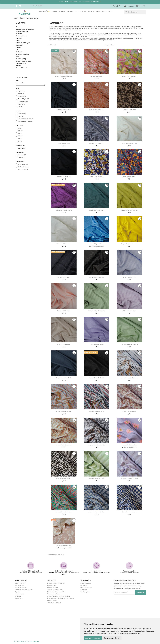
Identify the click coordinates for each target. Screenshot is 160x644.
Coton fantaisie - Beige (64, 344)
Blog (110, 11)
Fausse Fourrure (21, 36)
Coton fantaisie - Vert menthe (129, 344)
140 (20, 133)
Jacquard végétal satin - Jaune (129, 244)
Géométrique (23, 102)
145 (20, 136)
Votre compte (86, 580)
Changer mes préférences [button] (112, 638)
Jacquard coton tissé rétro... (64, 512)
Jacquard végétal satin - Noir (97, 277)
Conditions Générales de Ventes (56, 583)
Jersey (18, 41)
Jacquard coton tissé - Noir (97, 378)
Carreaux (22, 96)
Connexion (84, 585)
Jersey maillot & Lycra (23, 43)
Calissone (22, 114)
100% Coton (23, 164)
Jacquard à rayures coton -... (129, 378)
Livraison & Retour (52, 585)
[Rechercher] (135, 12)
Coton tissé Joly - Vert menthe (97, 311)
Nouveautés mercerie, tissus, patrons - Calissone (61, 598)
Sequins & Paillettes (22, 54)
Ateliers (91, 11)
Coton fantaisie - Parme (97, 344)
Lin (17, 50)
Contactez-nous (19, 594)
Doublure (19, 34)
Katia (21, 116)
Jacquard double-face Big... (129, 445)
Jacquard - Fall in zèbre (129, 110)
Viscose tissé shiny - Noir (64, 110)
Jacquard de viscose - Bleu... (97, 210)
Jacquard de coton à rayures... (64, 76)
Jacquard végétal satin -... (97, 244)
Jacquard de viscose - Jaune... (129, 210)
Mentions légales (19, 585)
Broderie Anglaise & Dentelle (25, 29)
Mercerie (62, 11)
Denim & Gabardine (22, 31)
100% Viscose (23, 170)
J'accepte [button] (88, 638)
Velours (18, 66)
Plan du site (18, 596)
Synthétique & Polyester (24, 61)
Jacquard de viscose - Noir (64, 177)
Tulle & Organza (21, 63)
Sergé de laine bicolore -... (97, 143)
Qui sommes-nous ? (20, 583)
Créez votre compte (86, 588)
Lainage (18, 47)
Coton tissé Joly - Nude (64, 311)
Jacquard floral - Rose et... (129, 76)
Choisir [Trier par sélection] (127, 45)
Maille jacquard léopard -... (97, 110)
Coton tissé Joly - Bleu (129, 277)
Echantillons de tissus (53, 594)
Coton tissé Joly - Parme (129, 311)
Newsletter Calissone (21, 588)
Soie (17, 57)
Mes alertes (84, 590)
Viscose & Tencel (21, 68)
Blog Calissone (19, 598)
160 (20, 141)
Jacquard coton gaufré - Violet (129, 479)
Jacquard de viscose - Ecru (129, 143)
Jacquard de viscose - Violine (64, 210)
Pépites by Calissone (26, 119)
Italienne (22, 158)
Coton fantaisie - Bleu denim (64, 378)
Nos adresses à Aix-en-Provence (24, 590)
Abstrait (22, 91)
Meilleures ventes (52, 600)
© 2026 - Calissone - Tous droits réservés (26, 641)
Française (22, 155)
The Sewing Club (85, 592)
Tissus (54, 11)
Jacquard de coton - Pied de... (97, 512)
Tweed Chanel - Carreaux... (129, 512)
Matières (21, 23)
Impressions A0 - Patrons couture (57, 592)
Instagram (20, 6)
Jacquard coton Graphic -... (129, 411)
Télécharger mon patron (54, 603)
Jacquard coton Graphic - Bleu (97, 445)
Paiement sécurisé (52, 588)
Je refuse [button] (97, 638)
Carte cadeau (101, 11)
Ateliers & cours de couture (55, 590)
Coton (18, 27)
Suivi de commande (86, 583)
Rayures (22, 104)
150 (20, 139)
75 (20, 128)
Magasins (17, 592)
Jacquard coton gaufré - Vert (97, 479)
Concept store (81, 11)
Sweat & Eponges (22, 59)
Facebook (17, 6)
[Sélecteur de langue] (117, 6)
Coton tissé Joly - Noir (64, 143)
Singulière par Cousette (26, 121)
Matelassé (19, 45)
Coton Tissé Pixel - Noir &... (64, 479)
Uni (21, 107)
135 (20, 131)
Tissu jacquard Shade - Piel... (64, 546)
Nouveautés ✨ (44, 11)
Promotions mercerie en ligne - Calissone (59, 596)
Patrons (70, 11)
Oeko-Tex (22, 148)
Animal (21, 94)
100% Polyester (24, 167)
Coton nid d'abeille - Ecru (64, 244)
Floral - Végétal (24, 99)
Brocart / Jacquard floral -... (97, 177)
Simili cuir (19, 52)
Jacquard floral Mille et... (97, 76)
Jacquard (19, 38)
